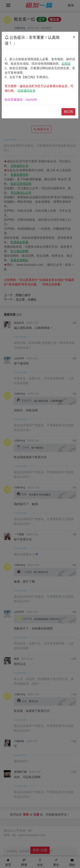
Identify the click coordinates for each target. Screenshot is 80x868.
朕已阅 (68, 112)
